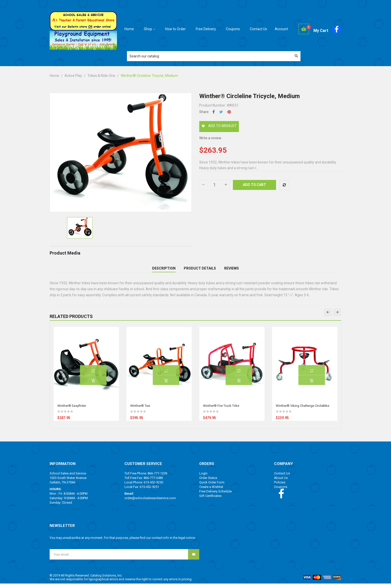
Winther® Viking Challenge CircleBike (302, 410)
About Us (281, 482)
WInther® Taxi (140, 410)
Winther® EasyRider (72, 410)
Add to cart (254, 185)
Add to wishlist (219, 126)
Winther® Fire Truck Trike (221, 410)
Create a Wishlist (211, 491)
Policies (280, 487)
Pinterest (229, 112)
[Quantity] (214, 185)
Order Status (208, 482)
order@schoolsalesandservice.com (150, 503)
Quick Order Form (212, 487)
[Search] (214, 56)
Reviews (232, 271)
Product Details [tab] (200, 271)
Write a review (210, 138)
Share (214, 112)
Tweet (221, 112)
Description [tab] (164, 271)
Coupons (281, 491)
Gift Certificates (210, 500)
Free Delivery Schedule (215, 496)
